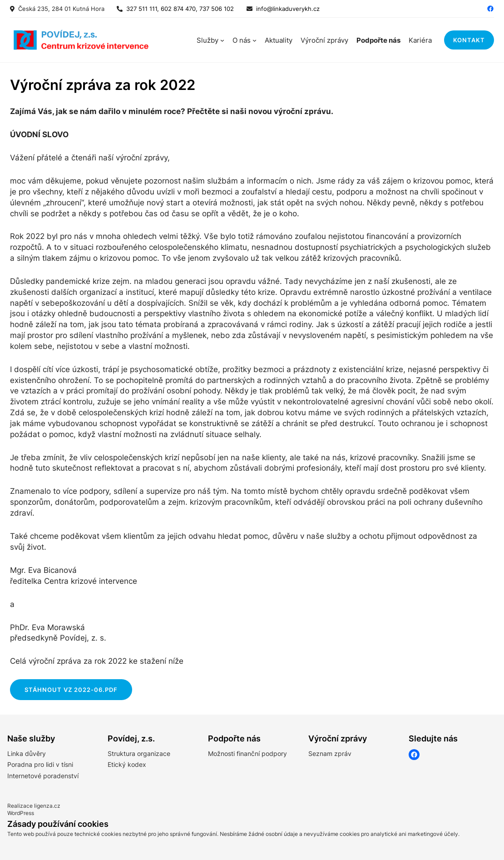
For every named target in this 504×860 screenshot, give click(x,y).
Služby (208, 40)
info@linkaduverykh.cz (288, 9)
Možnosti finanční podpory (247, 753)
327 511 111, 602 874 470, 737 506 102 (178, 9)
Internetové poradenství (43, 776)
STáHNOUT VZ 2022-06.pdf (71, 690)
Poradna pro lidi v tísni (40, 764)
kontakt (469, 40)
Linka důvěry (27, 753)
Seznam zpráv (330, 753)
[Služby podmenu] (222, 40)
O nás (242, 40)
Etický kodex (127, 764)
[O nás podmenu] (254, 40)
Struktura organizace (139, 753)
